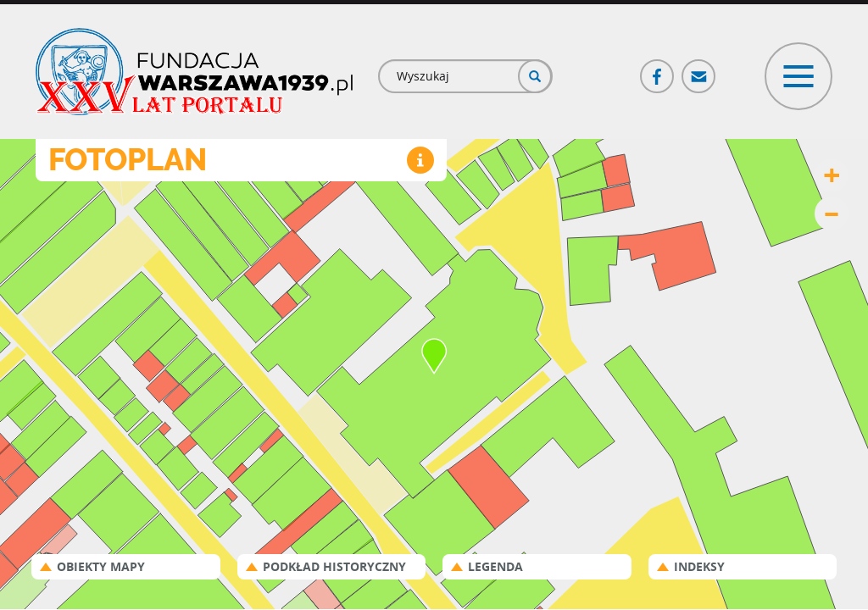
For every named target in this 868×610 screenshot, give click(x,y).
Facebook (658, 69)
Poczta (699, 69)
